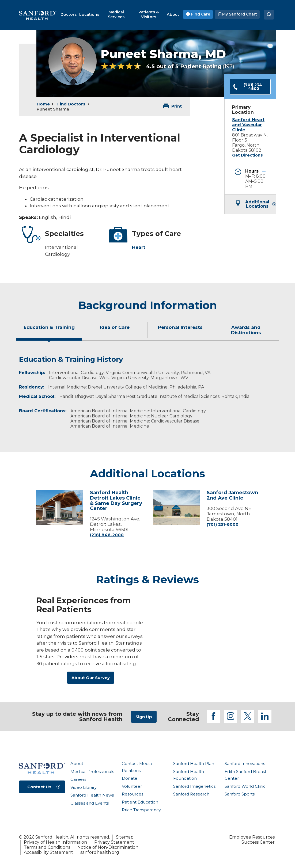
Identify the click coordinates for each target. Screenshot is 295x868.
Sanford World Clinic (245, 786)
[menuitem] (69, 14)
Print (177, 106)
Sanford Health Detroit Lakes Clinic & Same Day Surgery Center (116, 500)
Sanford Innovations (245, 764)
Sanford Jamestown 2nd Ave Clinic (232, 495)
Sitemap (125, 837)
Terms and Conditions (47, 847)
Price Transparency (141, 810)
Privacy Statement (114, 842)
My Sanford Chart (237, 14)
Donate (130, 778)
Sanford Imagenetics (194, 786)
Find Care (198, 14)
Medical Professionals (92, 772)
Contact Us (39, 787)
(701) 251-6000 (223, 524)
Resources (133, 794)
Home (43, 104)
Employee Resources (252, 837)
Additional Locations (257, 204)
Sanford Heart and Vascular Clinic (248, 125)
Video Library (84, 787)
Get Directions (247, 155)
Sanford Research (191, 794)
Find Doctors (71, 104)
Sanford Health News (92, 795)
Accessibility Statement (48, 852)
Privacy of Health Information (55, 842)
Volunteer (132, 786)
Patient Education (140, 802)
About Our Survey (91, 678)
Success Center (258, 842)
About (77, 764)
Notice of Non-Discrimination (108, 847)
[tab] (49, 332)
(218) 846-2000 (107, 535)
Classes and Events (90, 803)
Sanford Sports (240, 794)
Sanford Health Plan (194, 764)
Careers (78, 779)
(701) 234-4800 (248, 87)
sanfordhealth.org (100, 852)
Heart (139, 247)
